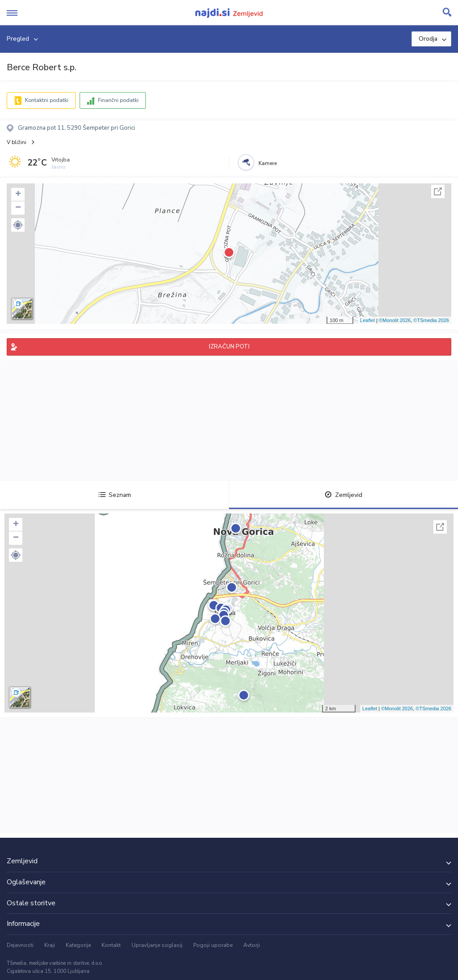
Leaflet (367, 320)
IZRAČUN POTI (229, 347)
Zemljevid (343, 495)
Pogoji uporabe (213, 945)
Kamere (268, 163)
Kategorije (78, 945)
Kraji (50, 945)
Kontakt (111, 945)
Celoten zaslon (438, 191)
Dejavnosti (20, 945)
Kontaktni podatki (47, 100)
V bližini (17, 142)
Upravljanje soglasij (157, 945)
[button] (18, 225)
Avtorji (252, 945)
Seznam (115, 495)
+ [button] (18, 195)
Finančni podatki (118, 100)
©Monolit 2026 (395, 320)
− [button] (18, 208)
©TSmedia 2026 (431, 320)
